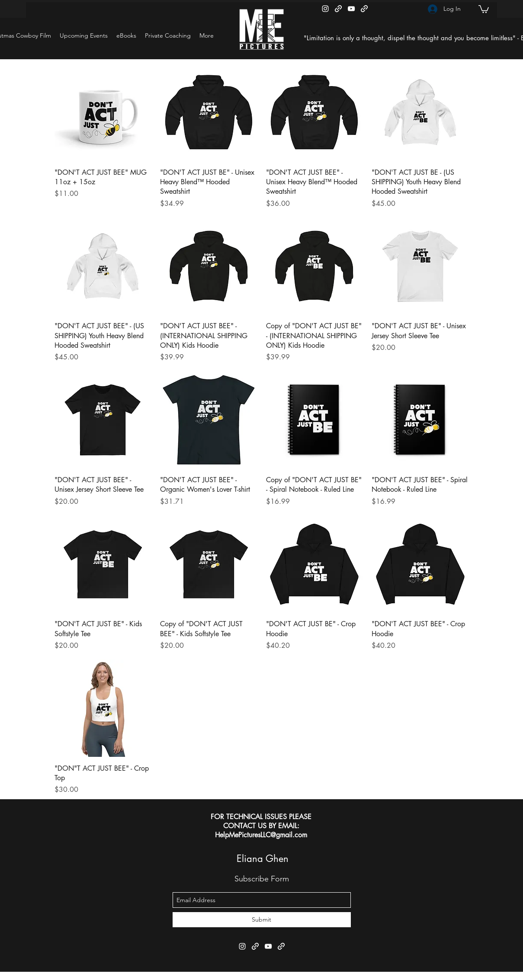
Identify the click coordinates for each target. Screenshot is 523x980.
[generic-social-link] (338, 9)
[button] (484, 9)
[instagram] (325, 9)
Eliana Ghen (263, 858)
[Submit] (262, 920)
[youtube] (351, 9)
